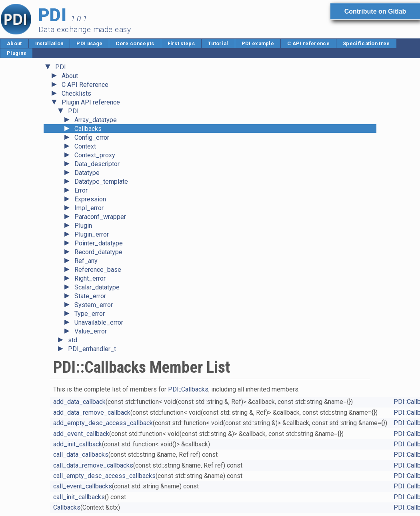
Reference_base (98, 270)
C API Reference (85, 85)
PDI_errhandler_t (92, 349)
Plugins (16, 53)
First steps (181, 43)
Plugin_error (92, 234)
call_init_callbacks (79, 497)
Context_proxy (95, 155)
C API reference (308, 43)
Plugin (83, 226)
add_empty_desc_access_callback (103, 423)
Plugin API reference (91, 102)
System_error (94, 305)
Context (85, 146)
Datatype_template (101, 182)
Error (81, 190)
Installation (49, 43)
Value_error (91, 331)
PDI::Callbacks (188, 389)
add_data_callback (79, 402)
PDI (61, 67)
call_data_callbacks (81, 455)
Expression (90, 199)
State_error (90, 296)
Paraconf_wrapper (100, 217)
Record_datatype (98, 252)
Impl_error (89, 208)
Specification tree (366, 43)
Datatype (87, 173)
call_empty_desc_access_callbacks (104, 476)
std (73, 340)
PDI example (258, 43)
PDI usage (89, 43)
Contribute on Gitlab (375, 11)
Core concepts (135, 43)
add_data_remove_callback (92, 413)
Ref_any (86, 261)
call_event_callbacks (83, 486)
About (14, 43)
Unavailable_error (99, 322)
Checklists (76, 93)
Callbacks (88, 129)
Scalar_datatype (97, 287)
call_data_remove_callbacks (93, 465)
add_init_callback (78, 444)
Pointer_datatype (99, 243)
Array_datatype (96, 120)
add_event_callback (81, 434)
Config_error (92, 138)
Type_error (90, 314)
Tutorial (218, 43)
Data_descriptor (97, 164)
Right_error (90, 278)
